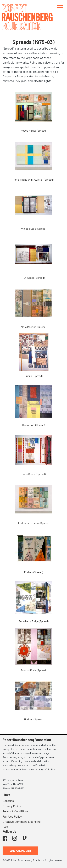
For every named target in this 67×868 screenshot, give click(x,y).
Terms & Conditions (15, 811)
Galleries (8, 801)
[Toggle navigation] (60, 7)
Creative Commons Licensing (22, 822)
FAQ (5, 827)
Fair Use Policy (12, 816)
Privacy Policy (12, 806)
